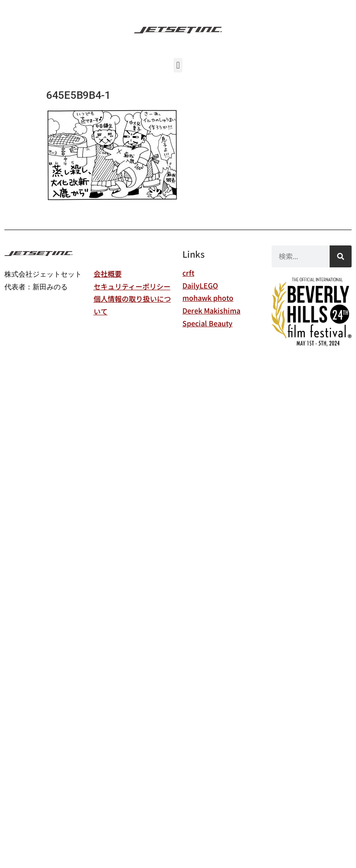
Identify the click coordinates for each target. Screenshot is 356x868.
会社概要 (108, 274)
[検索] (341, 256)
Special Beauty (207, 323)
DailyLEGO (200, 285)
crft (188, 273)
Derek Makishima (211, 310)
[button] (178, 65)
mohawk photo (208, 298)
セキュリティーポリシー (132, 286)
